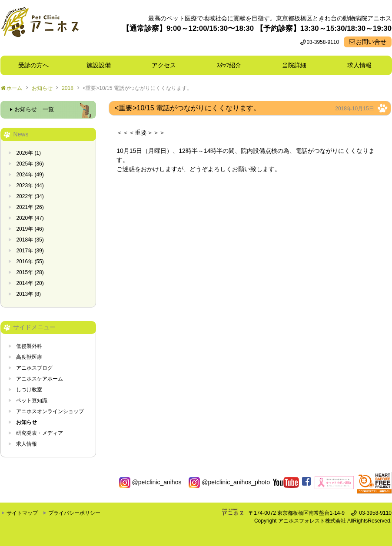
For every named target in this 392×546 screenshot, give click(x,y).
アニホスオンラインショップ (50, 411)
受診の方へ (33, 65)
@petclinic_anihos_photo (229, 482)
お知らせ (42, 88)
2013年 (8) (28, 294)
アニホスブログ (34, 368)
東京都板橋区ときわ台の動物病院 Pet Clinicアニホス (40, 28)
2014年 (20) (30, 283)
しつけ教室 (29, 390)
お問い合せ (371, 42)
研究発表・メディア (40, 433)
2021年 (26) (30, 207)
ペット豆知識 (32, 400)
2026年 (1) (28, 153)
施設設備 (102, 65)
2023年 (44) (30, 185)
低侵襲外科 (29, 346)
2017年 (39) (30, 251)
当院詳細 (294, 65)
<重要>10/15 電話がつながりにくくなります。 (137, 88)
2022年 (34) (30, 196)
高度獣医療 (29, 357)
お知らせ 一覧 (34, 109)
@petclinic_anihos (150, 482)
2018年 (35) (30, 240)
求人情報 (359, 65)
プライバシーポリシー (74, 513)
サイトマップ (22, 513)
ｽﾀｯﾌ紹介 (232, 65)
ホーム (14, 88)
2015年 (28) (30, 272)
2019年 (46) (30, 229)
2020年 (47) (30, 218)
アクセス (164, 65)
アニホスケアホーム (40, 379)
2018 (68, 88)
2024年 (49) (30, 175)
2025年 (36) (30, 164)
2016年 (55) (30, 261)
